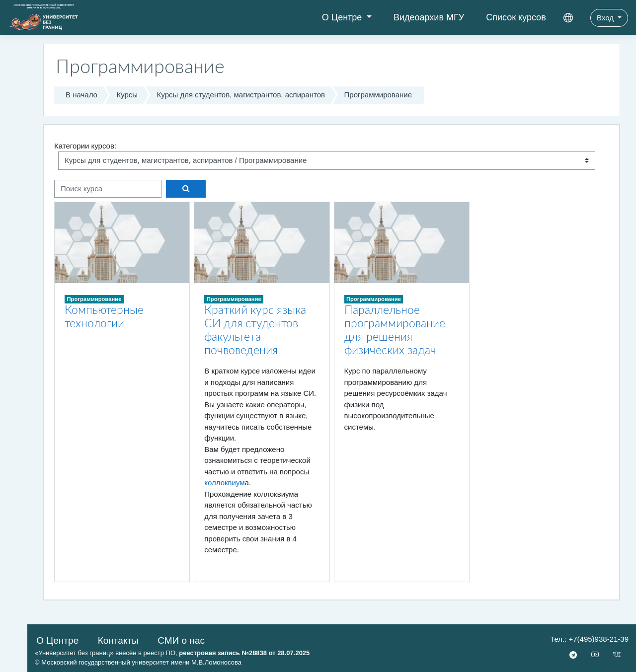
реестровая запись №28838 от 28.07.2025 (244, 653)
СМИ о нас (181, 640)
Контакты (118, 640)
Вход (606, 18)
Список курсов (516, 17)
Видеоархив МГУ (429, 17)
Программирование (378, 95)
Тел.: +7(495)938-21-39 (589, 639)
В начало (81, 95)
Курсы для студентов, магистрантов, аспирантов (241, 95)
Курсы (127, 95)
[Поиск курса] (108, 189)
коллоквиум (224, 483)
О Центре (343, 17)
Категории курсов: (85, 146)
